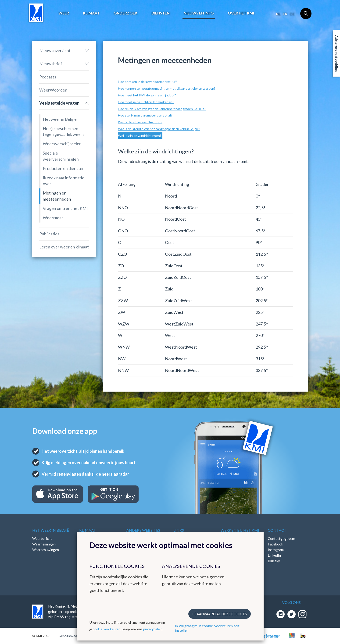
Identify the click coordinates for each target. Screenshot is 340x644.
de (292, 14)
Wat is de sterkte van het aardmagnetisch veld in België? (159, 129)
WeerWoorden (53, 90)
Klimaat (91, 13)
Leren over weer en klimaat (64, 247)
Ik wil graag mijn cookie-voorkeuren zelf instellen (207, 628)
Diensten (161, 13)
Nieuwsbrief (51, 64)
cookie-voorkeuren (107, 629)
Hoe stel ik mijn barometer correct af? (145, 115)
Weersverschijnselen (62, 144)
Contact (277, 530)
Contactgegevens (282, 538)
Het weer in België (60, 119)
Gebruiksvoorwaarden (75, 636)
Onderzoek (125, 13)
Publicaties (49, 234)
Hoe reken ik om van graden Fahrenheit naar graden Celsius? (162, 109)
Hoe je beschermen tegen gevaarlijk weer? (63, 131)
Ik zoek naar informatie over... (64, 181)
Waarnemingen (44, 544)
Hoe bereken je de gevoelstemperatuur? (147, 82)
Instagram (276, 550)
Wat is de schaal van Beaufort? (140, 122)
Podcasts (48, 77)
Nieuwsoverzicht (55, 50)
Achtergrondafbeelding (337, 53)
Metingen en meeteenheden (57, 196)
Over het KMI (241, 13)
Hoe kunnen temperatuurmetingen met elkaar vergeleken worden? (167, 88)
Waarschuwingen (46, 550)
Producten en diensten (64, 168)
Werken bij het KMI (240, 530)
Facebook (275, 544)
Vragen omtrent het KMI (65, 208)
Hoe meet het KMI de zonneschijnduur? (147, 95)
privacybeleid (153, 629)
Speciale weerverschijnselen (61, 156)
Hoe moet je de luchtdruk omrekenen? (146, 102)
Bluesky (274, 561)
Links (179, 530)
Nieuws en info (199, 13)
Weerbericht (42, 538)
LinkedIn (274, 555)
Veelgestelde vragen (59, 103)
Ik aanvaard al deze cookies (220, 614)
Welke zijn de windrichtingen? (140, 136)
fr (285, 14)
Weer (64, 13)
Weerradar (53, 218)
